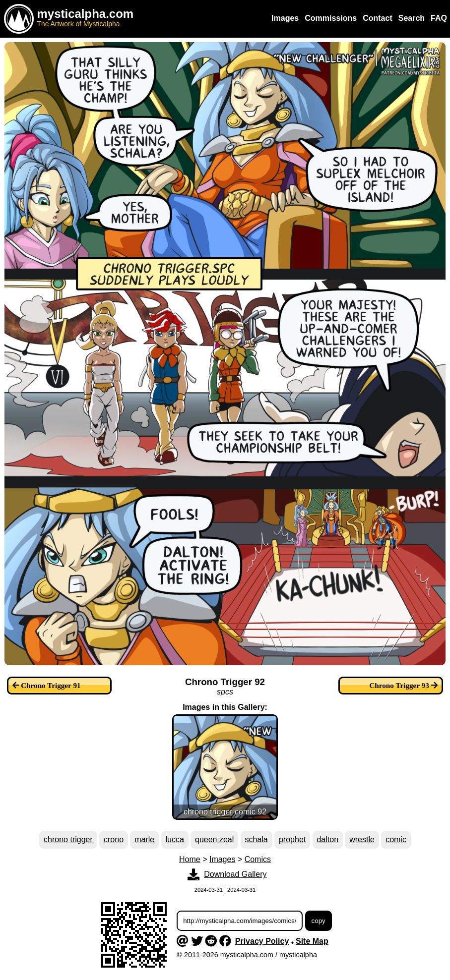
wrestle (362, 839)
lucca (174, 839)
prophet (292, 839)
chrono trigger (68, 839)
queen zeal (214, 839)
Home (190, 859)
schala (257, 839)
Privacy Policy (262, 941)
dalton (327, 839)
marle (144, 839)
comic (396, 839)
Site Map (312, 941)
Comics (258, 859)
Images (222, 859)
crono (114, 839)
